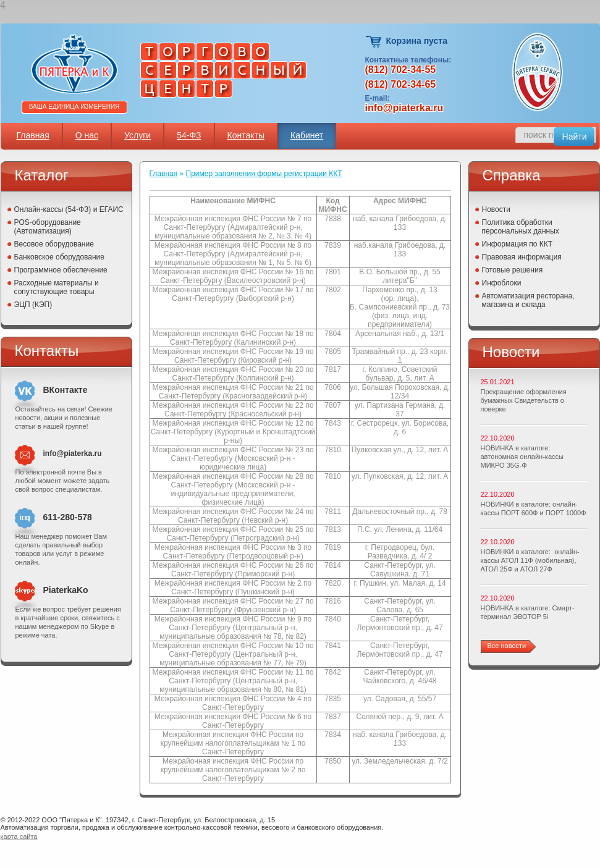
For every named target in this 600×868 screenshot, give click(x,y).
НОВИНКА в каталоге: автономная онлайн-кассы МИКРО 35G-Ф (522, 457)
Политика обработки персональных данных (521, 227)
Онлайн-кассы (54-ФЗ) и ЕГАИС (69, 209)
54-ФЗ (189, 135)
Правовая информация (522, 257)
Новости (496, 209)
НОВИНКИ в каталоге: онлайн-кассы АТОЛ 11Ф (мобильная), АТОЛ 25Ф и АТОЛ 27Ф (530, 560)
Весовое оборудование (54, 244)
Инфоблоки (502, 283)
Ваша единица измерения (74, 107)
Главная (33, 135)
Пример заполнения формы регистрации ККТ (264, 174)
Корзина (374, 42)
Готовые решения (513, 270)
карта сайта (19, 836)
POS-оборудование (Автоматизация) (48, 227)
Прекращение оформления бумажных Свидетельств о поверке (524, 400)
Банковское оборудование (60, 257)
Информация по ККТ (518, 244)
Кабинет (307, 135)
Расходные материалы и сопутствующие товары (57, 287)
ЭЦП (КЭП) (33, 305)
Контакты (246, 135)
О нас (87, 135)
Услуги (137, 135)
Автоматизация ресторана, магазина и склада (528, 300)
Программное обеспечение (61, 270)
